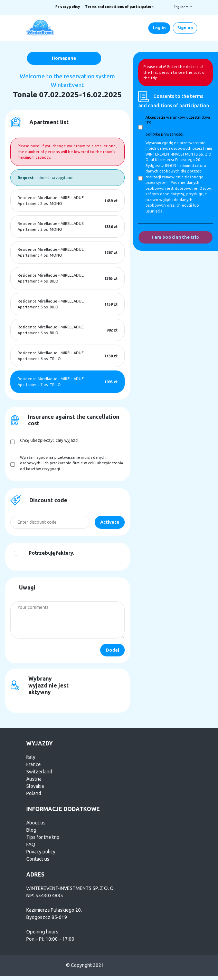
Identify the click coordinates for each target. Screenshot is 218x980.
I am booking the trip (176, 237)
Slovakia (35, 786)
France (34, 764)
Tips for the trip (43, 837)
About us (36, 823)
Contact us (38, 859)
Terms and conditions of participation (119, 7)
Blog (31, 830)
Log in (159, 28)
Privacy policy (68, 7)
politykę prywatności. (165, 134)
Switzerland (39, 772)
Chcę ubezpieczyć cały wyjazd (49, 440)
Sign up (185, 28)
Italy (31, 757)
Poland (34, 793)
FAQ (31, 844)
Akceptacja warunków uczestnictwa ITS (178, 120)
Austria (34, 779)
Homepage (64, 58)
